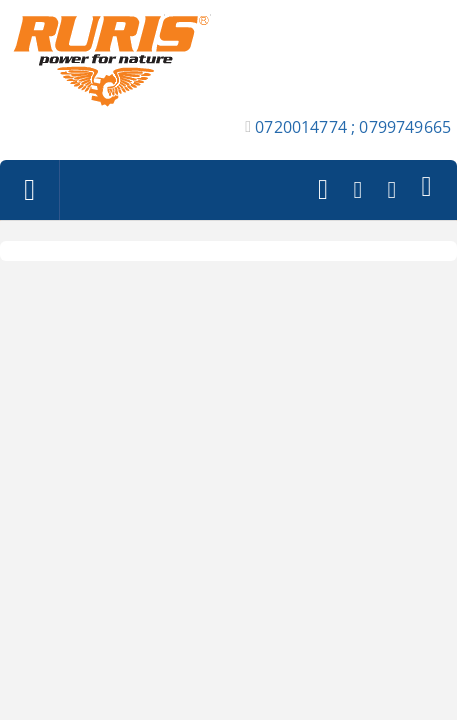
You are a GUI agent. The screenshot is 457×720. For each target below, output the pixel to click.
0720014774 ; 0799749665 (353, 127)
